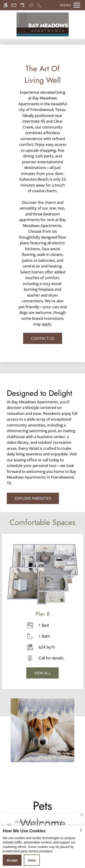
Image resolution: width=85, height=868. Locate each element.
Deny (32, 860)
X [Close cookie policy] (81, 830)
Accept (12, 860)
